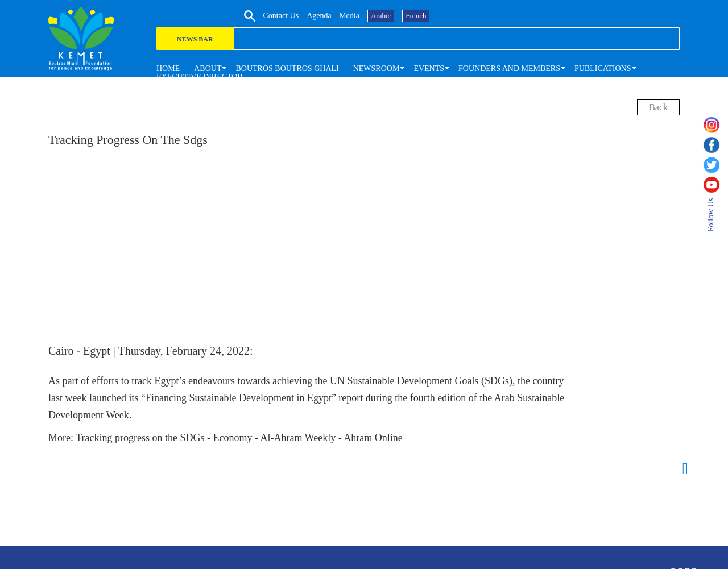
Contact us (531, 15)
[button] (208, 68)
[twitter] (715, 165)
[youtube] (715, 185)
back (658, 107)
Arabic (631, 15)
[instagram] (715, 125)
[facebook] (715, 145)
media (599, 15)
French (666, 15)
